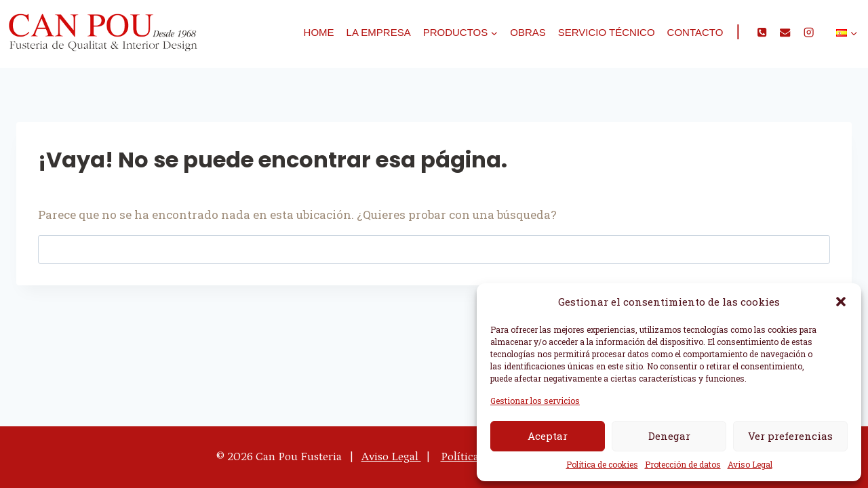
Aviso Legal (750, 464)
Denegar (669, 436)
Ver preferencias (790, 436)
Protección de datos (683, 464)
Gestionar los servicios (535, 401)
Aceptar (548, 436)
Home (319, 32)
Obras (528, 32)
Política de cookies (602, 464)
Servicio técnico (607, 32)
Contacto (695, 32)
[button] (841, 302)
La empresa (379, 32)
